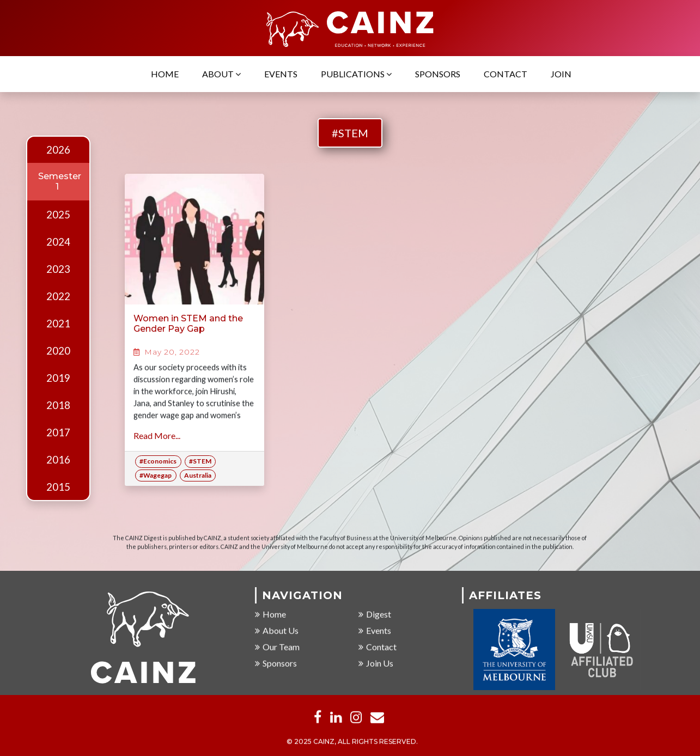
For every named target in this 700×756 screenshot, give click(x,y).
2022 (58, 296)
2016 (58, 460)
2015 (58, 487)
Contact (506, 74)
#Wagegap (156, 475)
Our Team (277, 647)
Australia (198, 475)
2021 (58, 324)
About (221, 74)
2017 (58, 432)
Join (561, 74)
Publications (356, 74)
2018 (58, 405)
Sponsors (438, 74)
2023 (58, 269)
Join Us (376, 664)
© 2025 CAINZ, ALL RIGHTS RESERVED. (352, 742)
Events (281, 74)
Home (165, 74)
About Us (277, 631)
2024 (58, 242)
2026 (58, 150)
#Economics (158, 461)
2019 (58, 378)
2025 (58, 215)
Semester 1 (60, 181)
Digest (375, 615)
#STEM (350, 133)
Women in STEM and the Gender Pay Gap (188, 324)
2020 (58, 351)
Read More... (157, 435)
